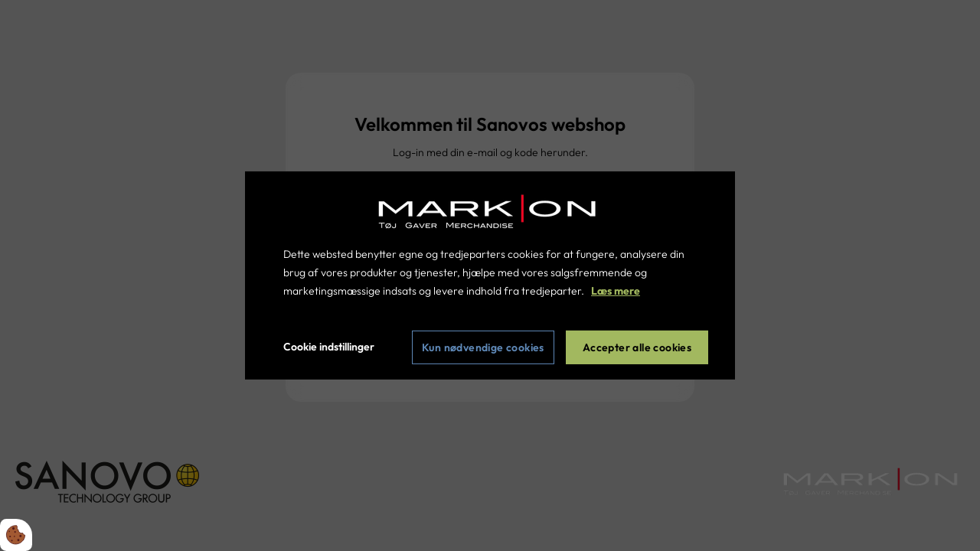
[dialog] (490, 275)
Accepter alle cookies (637, 347)
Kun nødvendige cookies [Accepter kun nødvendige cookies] (483, 347)
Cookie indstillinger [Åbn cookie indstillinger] (329, 347)
